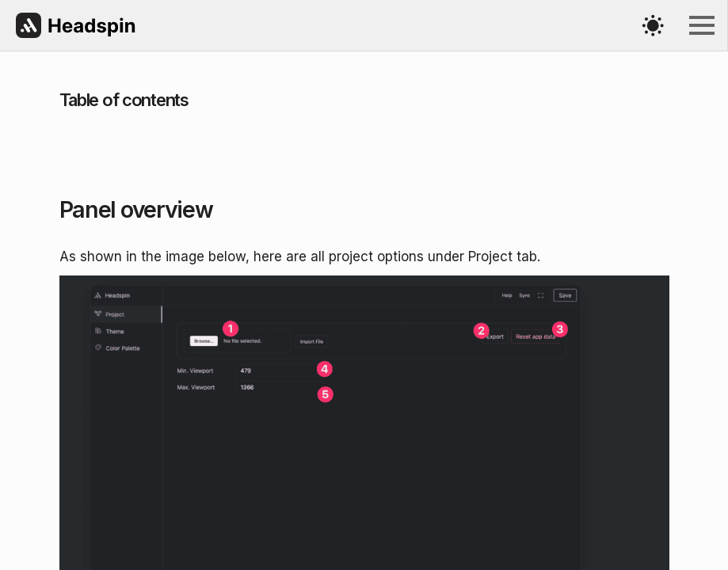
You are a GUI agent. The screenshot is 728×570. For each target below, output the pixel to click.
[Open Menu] (702, 25)
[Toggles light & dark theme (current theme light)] (653, 25)
